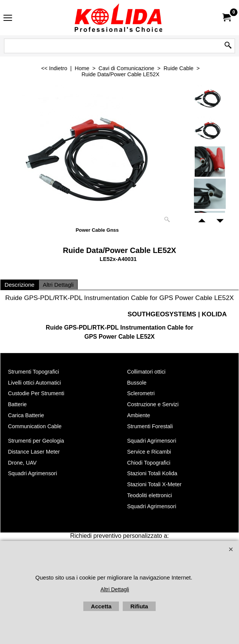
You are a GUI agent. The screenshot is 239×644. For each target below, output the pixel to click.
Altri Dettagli (58, 285)
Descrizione (20, 285)
